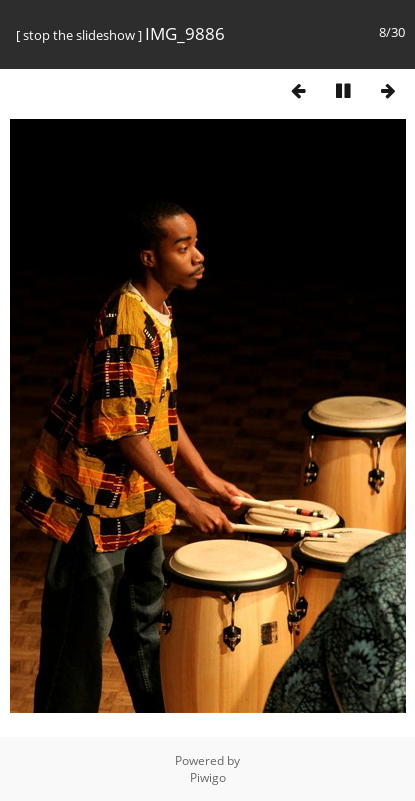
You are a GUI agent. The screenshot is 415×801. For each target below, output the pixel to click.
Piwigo (208, 777)
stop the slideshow (79, 35)
